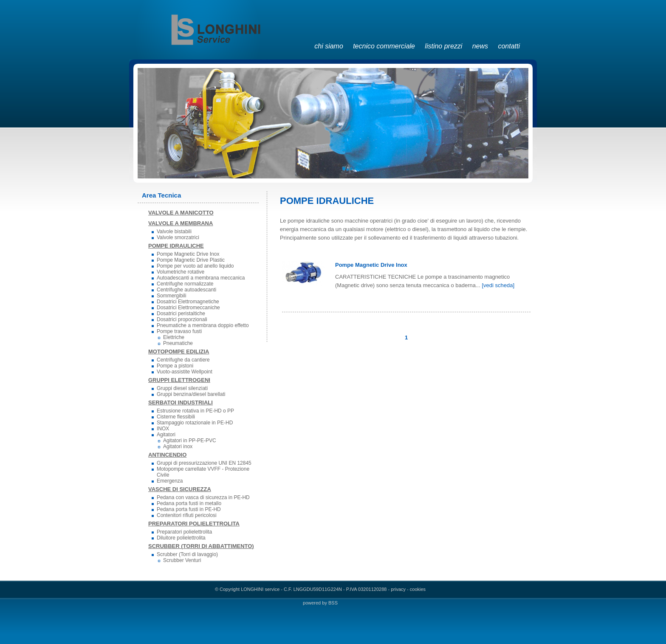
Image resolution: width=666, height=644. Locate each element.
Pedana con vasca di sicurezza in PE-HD (203, 497)
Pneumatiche (178, 343)
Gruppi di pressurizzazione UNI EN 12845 (204, 463)
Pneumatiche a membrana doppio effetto (203, 325)
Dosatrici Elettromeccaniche (188, 308)
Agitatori (166, 435)
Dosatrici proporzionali (182, 319)
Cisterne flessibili (176, 417)
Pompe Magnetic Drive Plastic (191, 260)
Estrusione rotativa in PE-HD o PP (195, 411)
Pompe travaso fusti (179, 331)
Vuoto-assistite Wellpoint (185, 372)
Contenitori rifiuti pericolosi (187, 515)
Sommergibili (171, 296)
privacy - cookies (408, 589)
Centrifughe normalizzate (185, 284)
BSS (333, 603)
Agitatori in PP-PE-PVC (190, 441)
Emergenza (170, 481)
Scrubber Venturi (182, 560)
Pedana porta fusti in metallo (189, 503)
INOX (163, 429)
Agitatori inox (178, 446)
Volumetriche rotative (181, 272)
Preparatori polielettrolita (184, 532)
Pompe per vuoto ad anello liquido (195, 266)
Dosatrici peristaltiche (181, 314)
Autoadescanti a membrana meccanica (201, 278)
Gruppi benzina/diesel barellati (191, 394)
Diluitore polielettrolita (181, 538)
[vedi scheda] (498, 285)
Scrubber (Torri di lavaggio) (187, 554)
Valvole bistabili (174, 232)
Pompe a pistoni (175, 366)
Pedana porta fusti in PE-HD (189, 509)
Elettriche (174, 337)
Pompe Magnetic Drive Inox (188, 254)
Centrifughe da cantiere (183, 360)
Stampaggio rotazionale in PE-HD (195, 423)
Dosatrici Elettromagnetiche (188, 302)
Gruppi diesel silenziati (182, 388)
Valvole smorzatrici (178, 237)
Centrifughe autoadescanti (186, 290)
